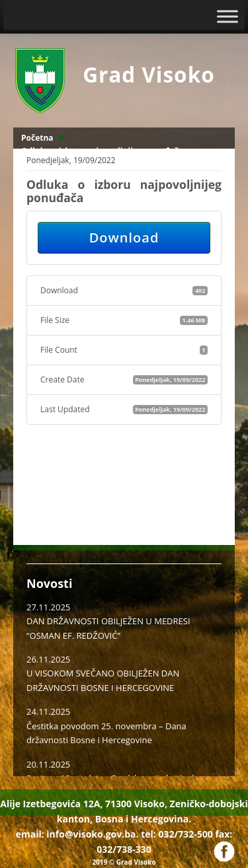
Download (124, 237)
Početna (37, 138)
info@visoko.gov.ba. (92, 834)
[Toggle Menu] (227, 16)
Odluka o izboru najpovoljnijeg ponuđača (102, 151)
